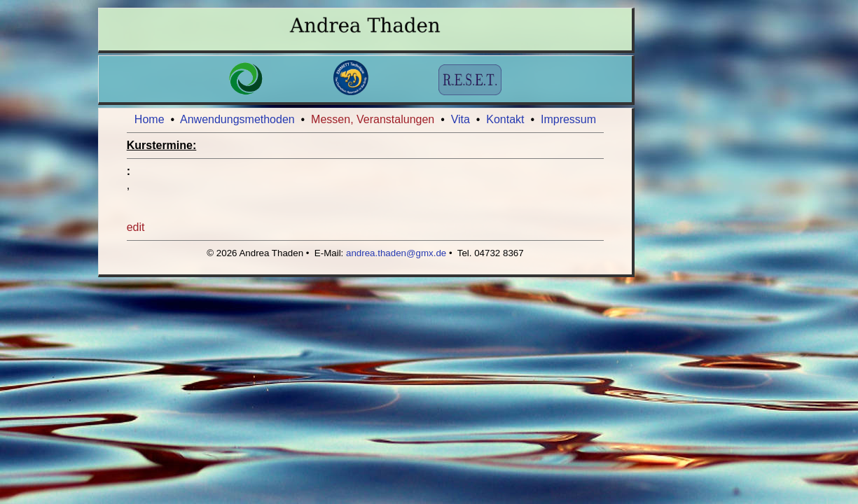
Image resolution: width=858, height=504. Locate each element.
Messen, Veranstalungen (373, 119)
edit (136, 227)
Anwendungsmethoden (237, 119)
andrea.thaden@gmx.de (396, 253)
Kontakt (505, 119)
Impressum (568, 119)
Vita (461, 119)
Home (150, 119)
